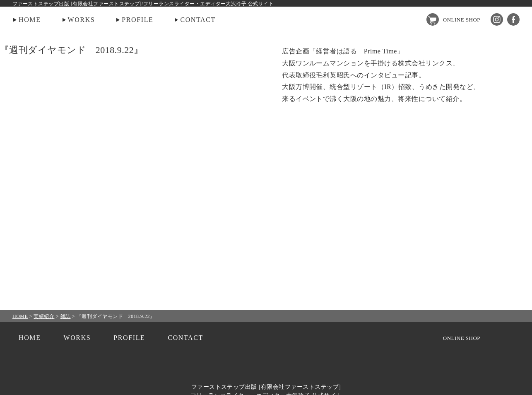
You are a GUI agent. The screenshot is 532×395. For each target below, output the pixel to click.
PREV (28, 197)
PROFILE (137, 20)
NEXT (504, 197)
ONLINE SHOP (462, 20)
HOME (30, 20)
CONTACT (198, 20)
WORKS (82, 20)
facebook (513, 19)
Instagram (497, 19)
